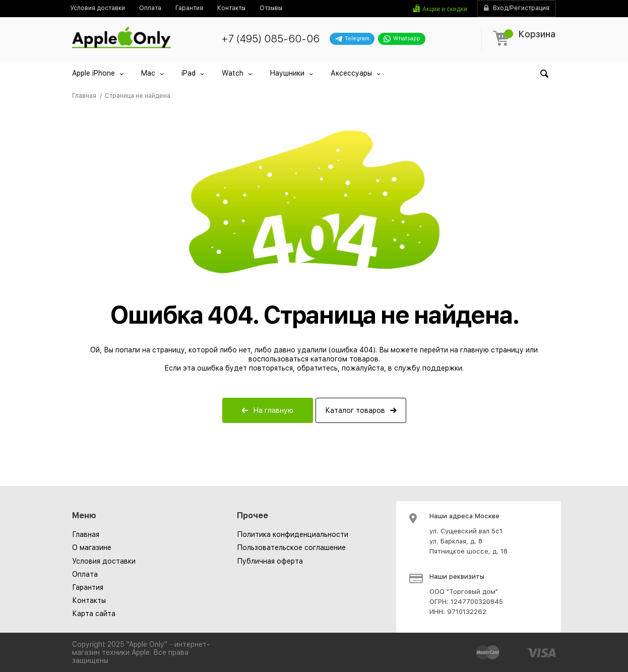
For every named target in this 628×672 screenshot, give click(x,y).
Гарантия (88, 587)
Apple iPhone (93, 73)
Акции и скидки (445, 9)
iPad (189, 73)
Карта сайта (94, 614)
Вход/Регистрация (517, 8)
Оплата (85, 574)
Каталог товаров (355, 410)
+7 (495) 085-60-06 (270, 39)
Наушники (287, 73)
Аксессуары (351, 73)
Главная (86, 534)
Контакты (89, 600)
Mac (148, 73)
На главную (273, 410)
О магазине (92, 547)
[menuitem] (98, 8)
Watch (233, 73)
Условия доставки (104, 561)
